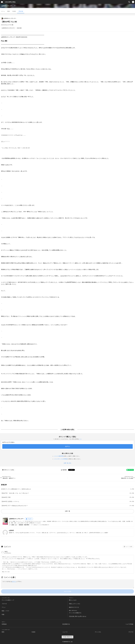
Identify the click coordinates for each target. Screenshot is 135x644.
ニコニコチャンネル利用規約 (61, 459)
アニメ (4, 607)
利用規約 (4, 624)
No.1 (3, 572)
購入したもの (73, 600)
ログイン (14, 582)
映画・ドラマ (5, 611)
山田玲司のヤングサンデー (9, 6)
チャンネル (98, 632)
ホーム (3, 11)
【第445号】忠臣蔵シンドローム (10, 501)
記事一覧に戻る (67, 463)
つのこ (8, 552)
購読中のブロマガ (74, 607)
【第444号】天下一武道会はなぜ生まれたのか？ (14, 506)
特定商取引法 (66, 624)
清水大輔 (19, 28)
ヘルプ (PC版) (129, 624)
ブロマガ (21, 11)
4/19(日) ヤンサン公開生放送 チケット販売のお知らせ (16, 489)
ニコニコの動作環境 (59, 456)
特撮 (3, 614)
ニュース (65, 632)
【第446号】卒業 (6, 497)
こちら (80, 439)
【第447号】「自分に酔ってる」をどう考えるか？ (15, 493)
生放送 (14, 11)
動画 (9, 11)
